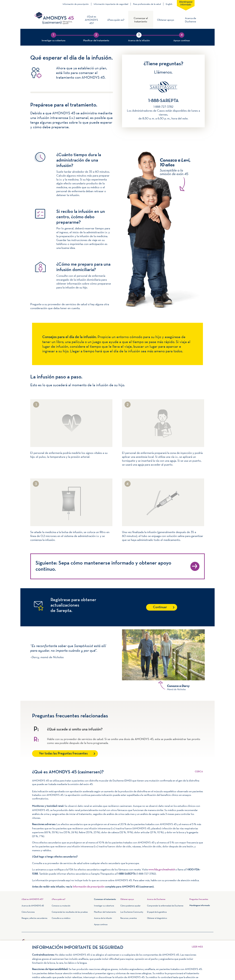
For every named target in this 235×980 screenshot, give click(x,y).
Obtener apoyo (166, 20)
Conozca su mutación (61, 906)
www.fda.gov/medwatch (162, 870)
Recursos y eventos (129, 918)
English (169, 4)
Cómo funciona (28, 912)
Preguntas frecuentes (199, 899)
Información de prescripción (76, 4)
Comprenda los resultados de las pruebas (70, 912)
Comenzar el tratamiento (141, 20)
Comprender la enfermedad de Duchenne (165, 906)
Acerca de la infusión (103, 918)
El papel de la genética (157, 912)
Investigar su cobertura (104, 906)
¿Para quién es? (116, 20)
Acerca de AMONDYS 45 (33, 906)
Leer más (199, 770)
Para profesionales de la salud (147, 4)
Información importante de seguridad (111, 4)
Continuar (160, 607)
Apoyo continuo (101, 924)
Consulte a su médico (61, 918)
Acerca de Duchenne (190, 20)
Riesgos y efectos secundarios (34, 918)
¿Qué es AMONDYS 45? (91, 20)
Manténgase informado (186, 3)
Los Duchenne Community (132, 912)
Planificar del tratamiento (105, 912)
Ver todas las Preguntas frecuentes (63, 754)
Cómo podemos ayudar (130, 906)
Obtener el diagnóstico (157, 918)
